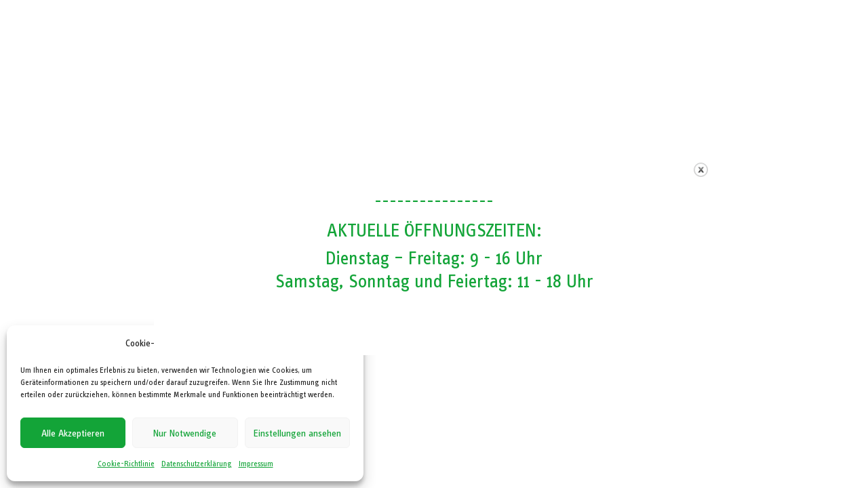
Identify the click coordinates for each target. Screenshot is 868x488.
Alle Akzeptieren (73, 433)
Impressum (256, 464)
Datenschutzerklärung (197, 464)
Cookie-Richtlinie (126, 464)
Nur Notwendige (185, 433)
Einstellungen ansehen (297, 433)
